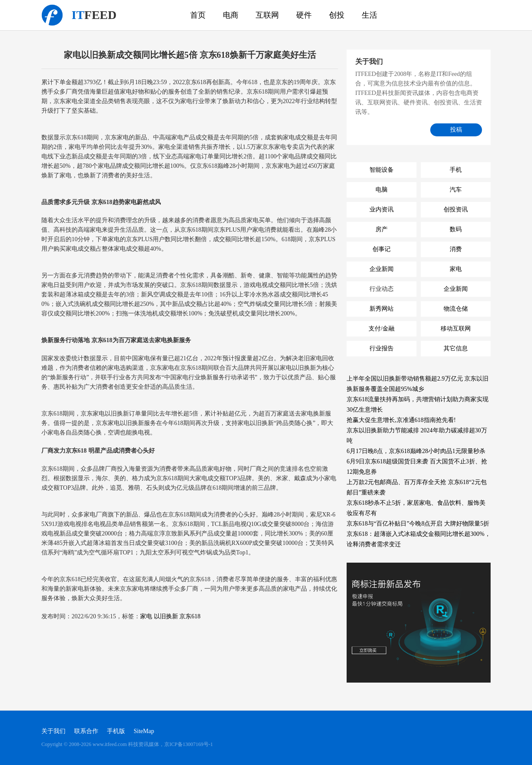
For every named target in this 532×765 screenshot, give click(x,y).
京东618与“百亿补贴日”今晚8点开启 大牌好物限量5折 (418, 524)
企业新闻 (382, 269)
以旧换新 (166, 616)
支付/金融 (382, 329)
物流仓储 (456, 309)
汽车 (456, 190)
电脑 (382, 190)
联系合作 (86, 731)
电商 (231, 15)
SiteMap (144, 731)
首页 (198, 15)
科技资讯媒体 (52, 15)
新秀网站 (382, 309)
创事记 (382, 249)
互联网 (267, 15)
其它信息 (456, 348)
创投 (337, 15)
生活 (369, 15)
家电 (146, 616)
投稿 (456, 130)
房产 (382, 229)
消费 (456, 249)
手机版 (116, 731)
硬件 (304, 15)
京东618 (190, 616)
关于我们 (53, 731)
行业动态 (382, 289)
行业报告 (382, 348)
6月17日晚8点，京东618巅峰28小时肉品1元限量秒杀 (416, 451)
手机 (456, 170)
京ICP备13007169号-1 (189, 744)
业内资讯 (382, 209)
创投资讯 (456, 209)
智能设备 (382, 170)
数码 (456, 229)
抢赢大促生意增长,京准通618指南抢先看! (401, 420)
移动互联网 (456, 329)
